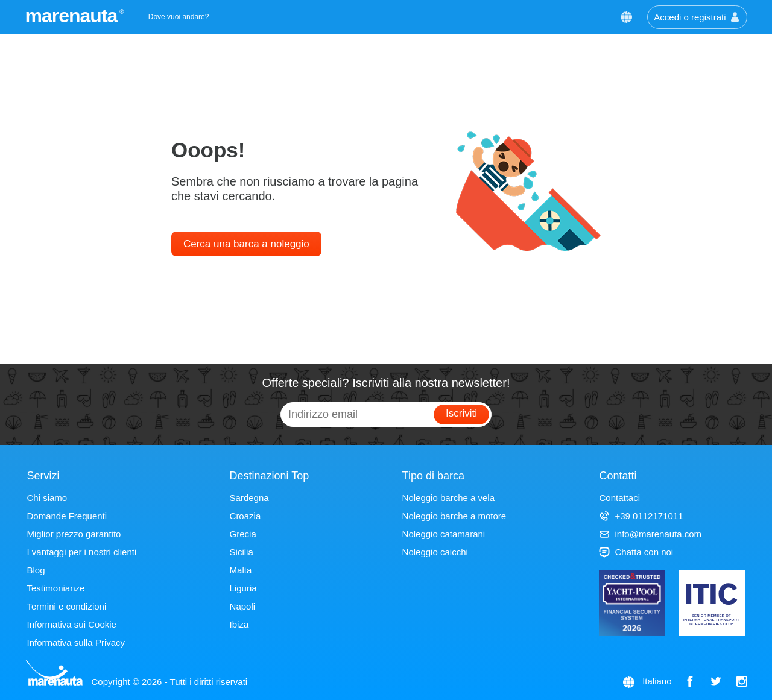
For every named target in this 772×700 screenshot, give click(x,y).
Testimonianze (56, 588)
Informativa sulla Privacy (76, 642)
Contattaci (619, 498)
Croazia (245, 516)
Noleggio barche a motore (454, 516)
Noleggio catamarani (444, 534)
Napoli (243, 606)
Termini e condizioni (67, 606)
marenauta (73, 16)
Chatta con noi (636, 552)
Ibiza (239, 624)
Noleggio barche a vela (448, 498)
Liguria (243, 588)
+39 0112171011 (641, 516)
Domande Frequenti (67, 516)
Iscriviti (461, 413)
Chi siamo (47, 498)
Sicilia (242, 552)
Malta (241, 570)
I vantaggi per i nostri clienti (82, 552)
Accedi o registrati (697, 17)
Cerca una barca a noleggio (246, 244)
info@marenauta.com (650, 534)
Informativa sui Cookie (72, 624)
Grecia (243, 534)
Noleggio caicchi (435, 552)
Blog (36, 570)
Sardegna (249, 498)
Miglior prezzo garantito (74, 534)
